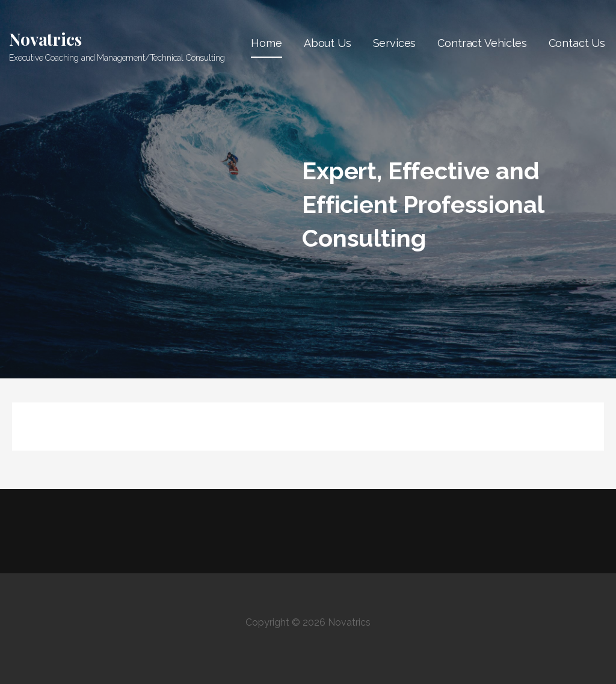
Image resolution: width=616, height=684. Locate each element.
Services (395, 43)
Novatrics (45, 39)
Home (266, 43)
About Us (328, 43)
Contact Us (577, 43)
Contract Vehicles (482, 43)
